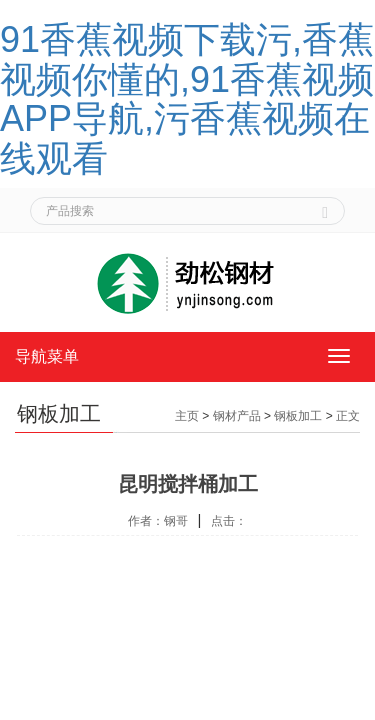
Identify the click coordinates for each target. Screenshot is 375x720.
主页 (187, 416)
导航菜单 (47, 356)
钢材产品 (237, 416)
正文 (348, 416)
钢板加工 (298, 416)
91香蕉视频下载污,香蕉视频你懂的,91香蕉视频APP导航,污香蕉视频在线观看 (187, 99)
